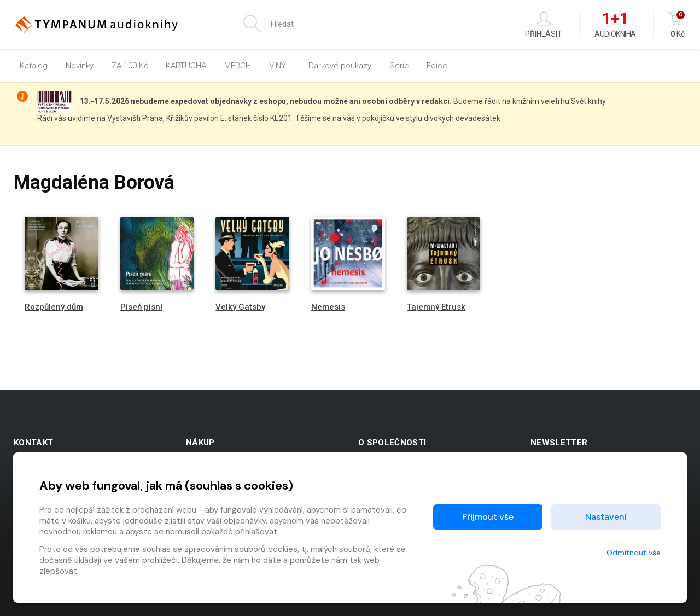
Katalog (34, 66)
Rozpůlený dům (54, 307)
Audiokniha (615, 25)
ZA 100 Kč (130, 66)
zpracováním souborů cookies (241, 549)
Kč (677, 25)
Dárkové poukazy (340, 66)
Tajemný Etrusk (436, 307)
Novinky (80, 66)
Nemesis (328, 307)
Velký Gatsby (240, 307)
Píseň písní (141, 307)
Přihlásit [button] (544, 25)
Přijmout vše (488, 517)
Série (399, 66)
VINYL (280, 66)
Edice (437, 66)
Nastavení (606, 517)
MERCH (238, 66)
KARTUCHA (186, 66)
